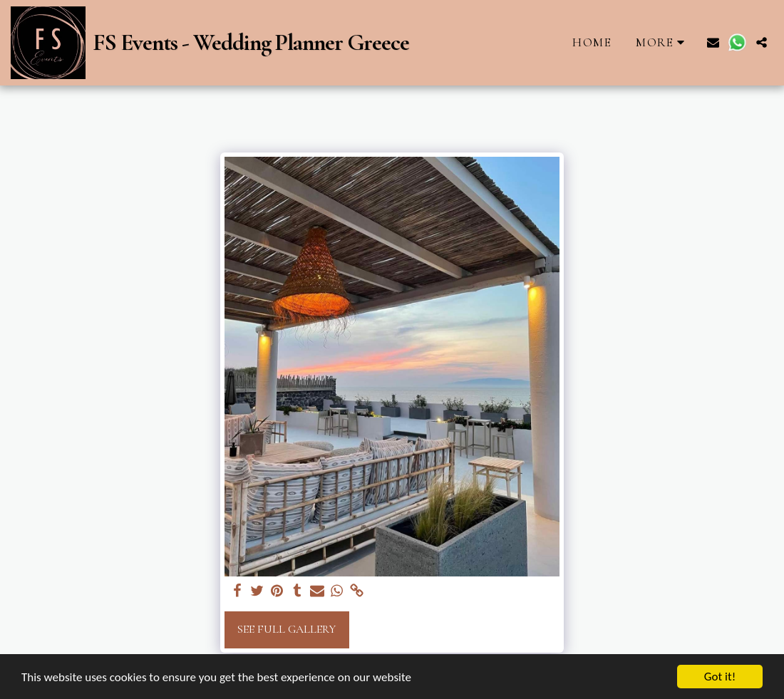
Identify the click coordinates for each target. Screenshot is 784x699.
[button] (713, 42)
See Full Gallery (287, 629)
